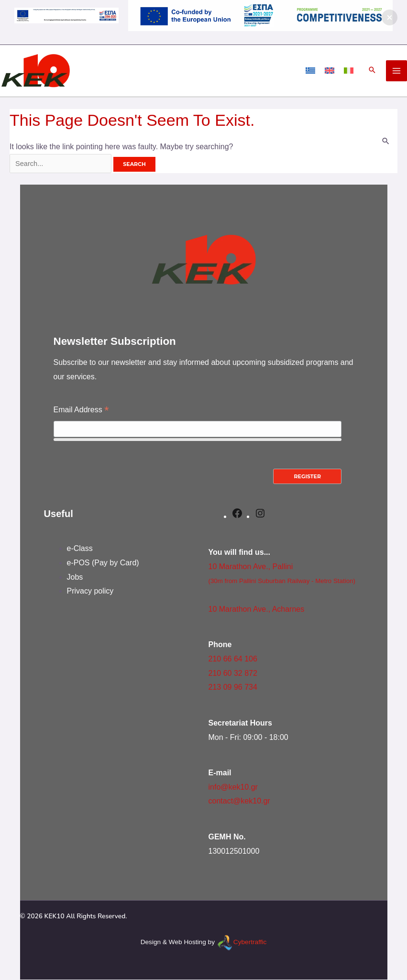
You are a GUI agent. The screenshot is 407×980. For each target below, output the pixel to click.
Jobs (75, 578)
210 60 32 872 (233, 673)
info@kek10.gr (233, 787)
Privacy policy (90, 591)
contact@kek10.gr (239, 801)
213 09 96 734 (233, 688)
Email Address (81, 411)
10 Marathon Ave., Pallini (251, 567)
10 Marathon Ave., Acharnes (257, 610)
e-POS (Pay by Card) (103, 563)
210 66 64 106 (233, 659)
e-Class (80, 549)
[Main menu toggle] (396, 71)
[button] (372, 71)
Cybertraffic (250, 942)
